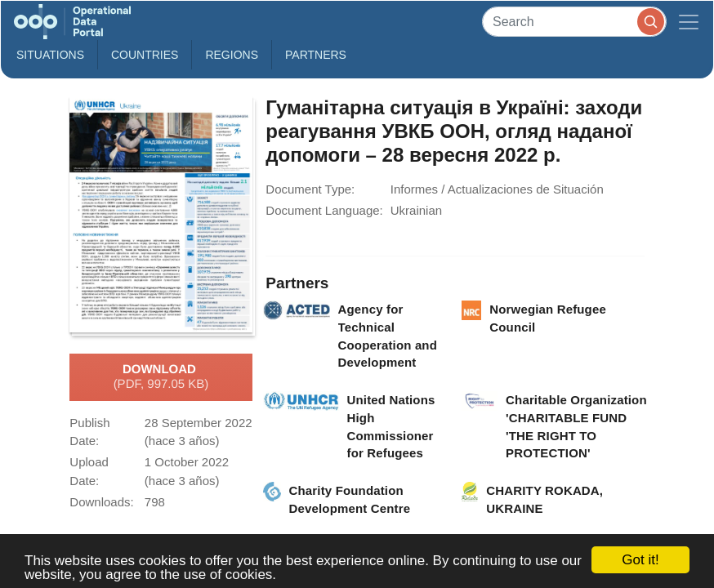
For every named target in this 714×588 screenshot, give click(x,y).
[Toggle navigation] (689, 22)
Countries (145, 55)
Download (161, 377)
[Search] (574, 22)
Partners (316, 55)
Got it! (640, 560)
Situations (50, 55)
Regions (232, 55)
